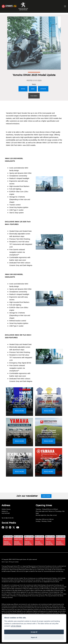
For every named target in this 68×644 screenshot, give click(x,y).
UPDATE (43, 89)
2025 (33, 89)
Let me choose (16, 626)
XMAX (23, 89)
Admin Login (5, 562)
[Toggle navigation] (64, 6)
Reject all (34, 637)
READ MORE (19, 411)
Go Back (34, 96)
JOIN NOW (46, 496)
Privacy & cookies (14, 562)
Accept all (34, 632)
